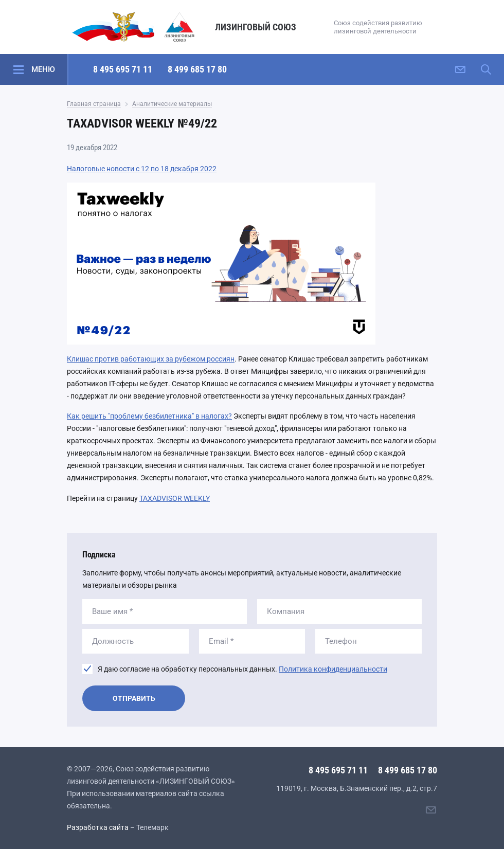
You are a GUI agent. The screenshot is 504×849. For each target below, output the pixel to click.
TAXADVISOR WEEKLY (175, 498)
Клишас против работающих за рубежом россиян (151, 359)
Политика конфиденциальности (333, 669)
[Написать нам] (460, 69)
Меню (43, 69)
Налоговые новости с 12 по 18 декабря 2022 (142, 169)
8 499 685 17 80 (197, 69)
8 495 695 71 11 (123, 69)
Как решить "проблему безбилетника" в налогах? (149, 416)
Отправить (134, 698)
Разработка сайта (98, 827)
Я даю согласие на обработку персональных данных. (242, 669)
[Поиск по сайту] (486, 69)
